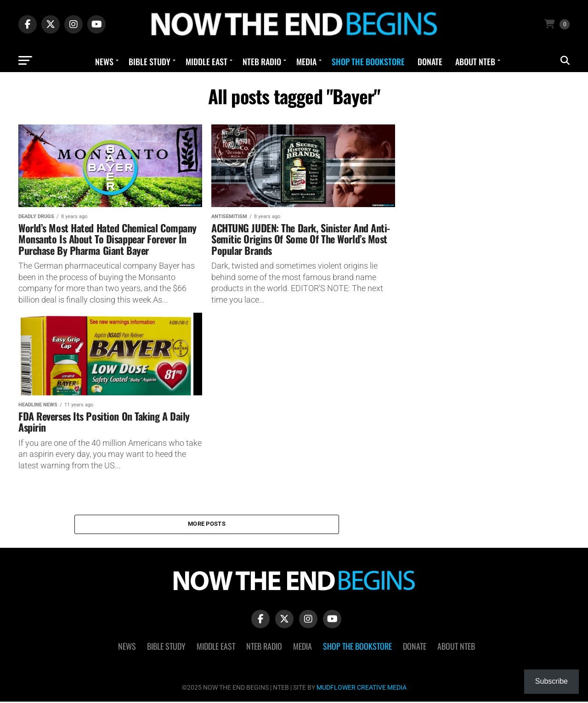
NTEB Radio (262, 62)
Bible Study (150, 62)
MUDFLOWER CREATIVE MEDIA (362, 689)
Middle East (206, 62)
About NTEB (475, 62)
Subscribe (551, 681)
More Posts (207, 525)
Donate (430, 62)
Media (306, 62)
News (104, 62)
